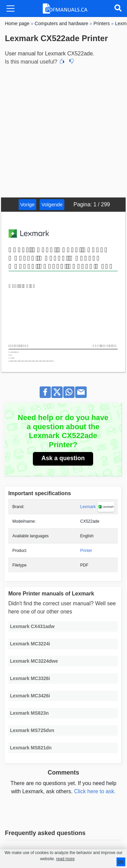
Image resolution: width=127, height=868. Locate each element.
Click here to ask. (95, 791)
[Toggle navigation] (10, 8)
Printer (86, 551)
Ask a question (63, 458)
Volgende (52, 204)
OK (121, 862)
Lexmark (88, 507)
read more (66, 859)
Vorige (28, 204)
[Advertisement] (63, 130)
